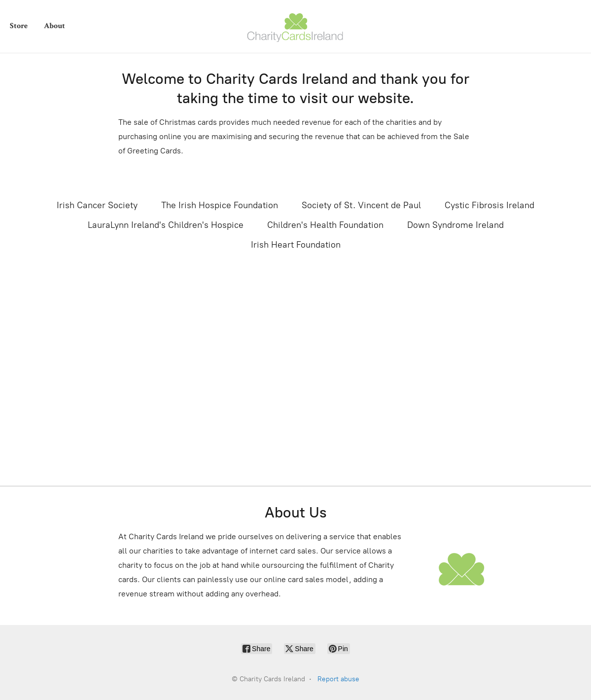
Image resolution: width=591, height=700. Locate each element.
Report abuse (338, 679)
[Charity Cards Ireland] (296, 26)
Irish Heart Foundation (296, 245)
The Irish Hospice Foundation (220, 205)
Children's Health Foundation (325, 225)
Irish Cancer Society (97, 205)
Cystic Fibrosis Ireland (489, 205)
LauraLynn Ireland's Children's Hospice (166, 225)
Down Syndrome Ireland (455, 225)
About (54, 26)
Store (19, 26)
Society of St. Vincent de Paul (361, 205)
